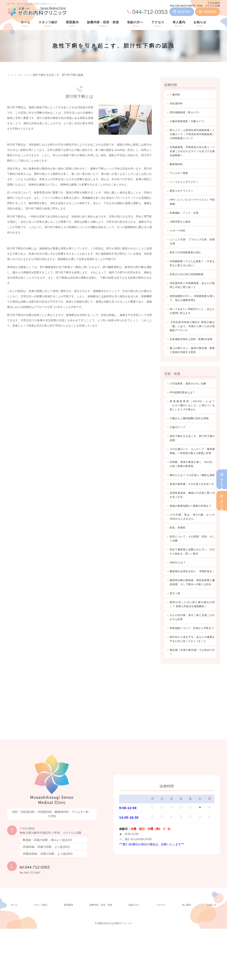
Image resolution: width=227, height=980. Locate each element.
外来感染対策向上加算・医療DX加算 (193, 347)
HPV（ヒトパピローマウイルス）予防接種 (193, 204)
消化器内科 (177, 104)
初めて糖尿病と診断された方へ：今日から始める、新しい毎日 (193, 583)
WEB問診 (207, 12)
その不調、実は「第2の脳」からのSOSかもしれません (193, 547)
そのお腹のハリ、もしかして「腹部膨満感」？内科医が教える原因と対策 (193, 465)
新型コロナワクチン (183, 193)
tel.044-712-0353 (42, 917)
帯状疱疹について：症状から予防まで (193, 672)
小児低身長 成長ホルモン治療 (190, 394)
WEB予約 (182, 12)
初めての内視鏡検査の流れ (187, 256)
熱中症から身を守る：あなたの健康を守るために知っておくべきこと (193, 687)
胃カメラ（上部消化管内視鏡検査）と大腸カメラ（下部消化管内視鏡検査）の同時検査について (193, 135)
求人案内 (179, 24)
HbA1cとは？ (179, 594)
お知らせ (200, 24)
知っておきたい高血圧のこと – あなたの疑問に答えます (193, 316)
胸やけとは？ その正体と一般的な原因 (193, 494)
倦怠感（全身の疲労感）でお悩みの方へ (193, 703)
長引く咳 (176, 634)
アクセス (158, 24)
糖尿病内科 (177, 166)
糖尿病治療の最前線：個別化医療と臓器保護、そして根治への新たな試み (193, 621)
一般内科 (176, 95)
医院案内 (72, 24)
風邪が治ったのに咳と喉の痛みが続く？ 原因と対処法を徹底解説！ (193, 645)
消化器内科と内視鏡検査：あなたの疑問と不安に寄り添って (193, 290)
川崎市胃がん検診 (182, 225)
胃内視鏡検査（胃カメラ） (187, 113)
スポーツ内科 (179, 234)
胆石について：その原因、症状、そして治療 (193, 570)
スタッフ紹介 (48, 24)
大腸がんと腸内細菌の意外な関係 (192, 430)
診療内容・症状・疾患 (103, 24)
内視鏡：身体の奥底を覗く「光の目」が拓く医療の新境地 (193, 481)
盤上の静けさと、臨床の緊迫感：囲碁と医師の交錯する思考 (193, 360)
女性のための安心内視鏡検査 (189, 278)
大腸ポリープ (179, 439)
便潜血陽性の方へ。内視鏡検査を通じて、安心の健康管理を (193, 303)
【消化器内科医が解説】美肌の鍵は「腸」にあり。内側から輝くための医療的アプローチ (193, 332)
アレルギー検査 (180, 175)
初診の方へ (135, 24)
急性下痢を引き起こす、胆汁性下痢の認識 (193, 450)
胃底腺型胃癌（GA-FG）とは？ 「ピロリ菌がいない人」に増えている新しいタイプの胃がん (193, 416)
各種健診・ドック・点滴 (186, 216)
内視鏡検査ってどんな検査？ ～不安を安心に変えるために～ (193, 267)
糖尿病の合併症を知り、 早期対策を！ (193, 605)
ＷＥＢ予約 (222, 479)
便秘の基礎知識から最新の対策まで (193, 534)
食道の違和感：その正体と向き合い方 (193, 507)
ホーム (26, 24)
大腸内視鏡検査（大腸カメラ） (190, 122)
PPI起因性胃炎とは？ (184, 403)
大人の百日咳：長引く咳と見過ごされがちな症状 (193, 659)
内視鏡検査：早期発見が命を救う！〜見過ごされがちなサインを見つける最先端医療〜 (193, 153)
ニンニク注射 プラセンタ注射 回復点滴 (193, 245)
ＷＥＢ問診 (222, 501)
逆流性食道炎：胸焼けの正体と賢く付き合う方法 (193, 521)
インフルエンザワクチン (186, 184)
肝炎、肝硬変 (179, 558)
